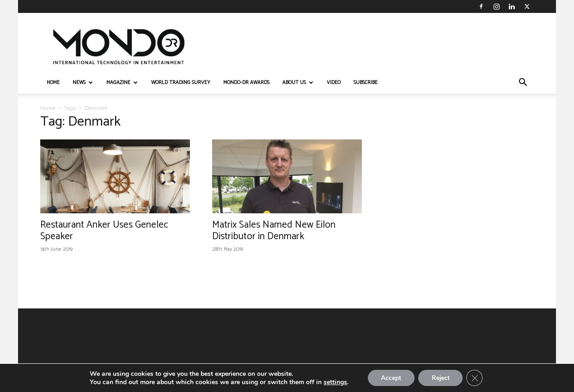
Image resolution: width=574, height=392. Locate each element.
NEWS (83, 83)
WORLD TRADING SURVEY (181, 83)
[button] (523, 83)
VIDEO (334, 83)
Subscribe (366, 83)
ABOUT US (298, 83)
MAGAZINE (122, 83)
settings (333, 382)
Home (48, 108)
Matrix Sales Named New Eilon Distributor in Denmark (274, 231)
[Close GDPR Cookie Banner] (476, 378)
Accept (390, 377)
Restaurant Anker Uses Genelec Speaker (104, 231)
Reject (441, 377)
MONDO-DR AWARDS (246, 83)
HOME (53, 83)
